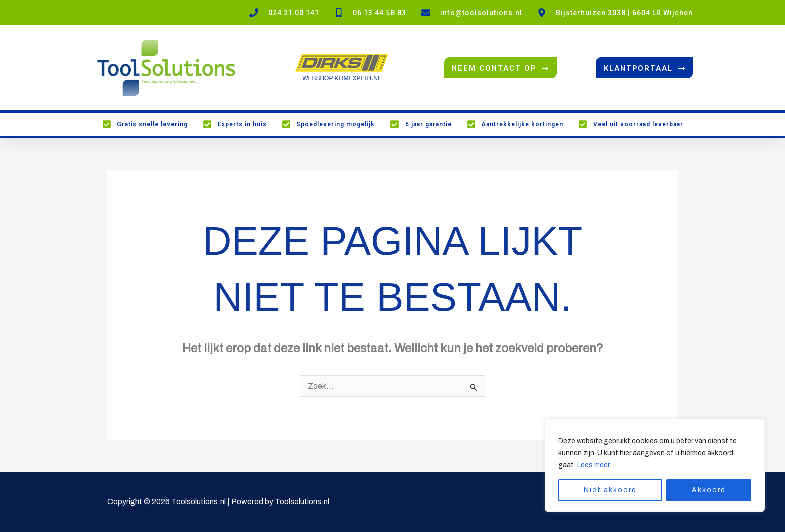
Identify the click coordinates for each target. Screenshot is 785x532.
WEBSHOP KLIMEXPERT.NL (342, 78)
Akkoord (709, 490)
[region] (655, 465)
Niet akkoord (610, 490)
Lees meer (594, 465)
